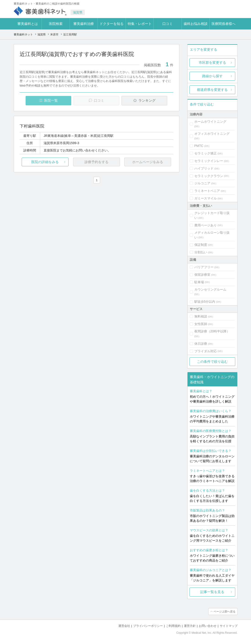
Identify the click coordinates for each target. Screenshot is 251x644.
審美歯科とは (28, 24)
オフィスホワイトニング (212, 134)
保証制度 (201, 245)
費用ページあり (206, 225)
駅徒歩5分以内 (205, 302)
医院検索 (56, 24)
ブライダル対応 (206, 351)
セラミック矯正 (206, 153)
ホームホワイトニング (210, 122)
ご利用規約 (173, 626)
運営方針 (190, 626)
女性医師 (201, 324)
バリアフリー (204, 267)
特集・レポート (140, 24)
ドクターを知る (112, 24)
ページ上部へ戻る (225, 612)
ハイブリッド (204, 168)
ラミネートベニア (207, 191)
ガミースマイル (206, 198)
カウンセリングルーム (210, 289)
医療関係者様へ (223, 24)
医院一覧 (51, 100)
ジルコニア (202, 183)
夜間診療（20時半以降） (212, 331)
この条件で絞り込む (212, 362)
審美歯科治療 (84, 24)
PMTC (199, 146)
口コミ (168, 24)
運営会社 (124, 626)
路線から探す (212, 76)
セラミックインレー (209, 161)
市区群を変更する (212, 62)
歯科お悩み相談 (196, 24)
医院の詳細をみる (45, 162)
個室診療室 (202, 275)
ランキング (147, 100)
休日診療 (201, 344)
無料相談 (201, 316)
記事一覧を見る (212, 592)
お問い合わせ (208, 626)
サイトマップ (229, 626)
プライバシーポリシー (148, 626)
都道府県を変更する (212, 90)
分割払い (201, 252)
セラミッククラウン (209, 176)
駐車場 (199, 282)
